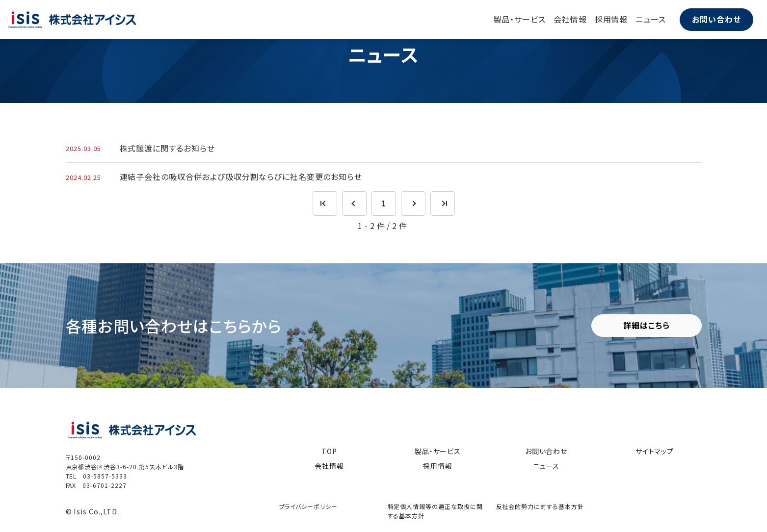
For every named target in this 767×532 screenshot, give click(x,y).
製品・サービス (519, 19)
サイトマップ (655, 451)
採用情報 (611, 19)
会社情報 (570, 19)
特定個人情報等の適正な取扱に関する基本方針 (435, 511)
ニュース (651, 19)
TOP (329, 451)
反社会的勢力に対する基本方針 (540, 506)
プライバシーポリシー (309, 506)
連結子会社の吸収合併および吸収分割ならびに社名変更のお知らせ (241, 177)
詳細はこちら (647, 325)
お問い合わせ (716, 19)
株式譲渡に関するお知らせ (168, 148)
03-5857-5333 (105, 476)
